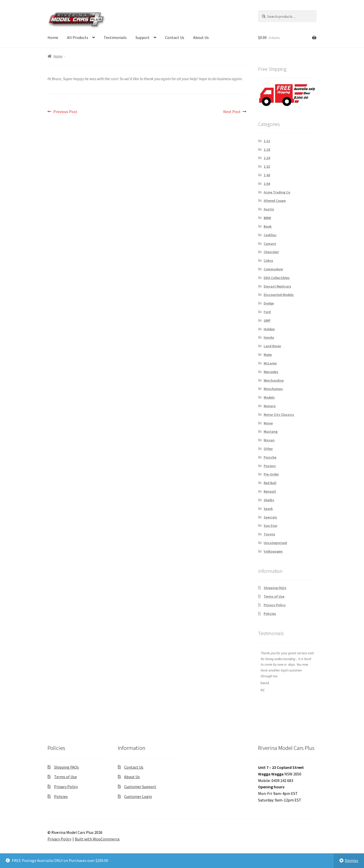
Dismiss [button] (351, 860)
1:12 (267, 141)
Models (269, 397)
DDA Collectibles (277, 278)
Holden (269, 329)
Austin (269, 209)
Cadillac (270, 235)
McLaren (270, 363)
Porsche (270, 457)
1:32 (267, 166)
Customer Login (138, 796)
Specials (270, 517)
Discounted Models (279, 295)
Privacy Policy (275, 605)
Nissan (269, 440)
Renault (270, 491)
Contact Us (175, 37)
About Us (201, 37)
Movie (268, 423)
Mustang (271, 431)
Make (268, 355)
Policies (270, 614)
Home (53, 37)
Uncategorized (275, 543)
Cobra (268, 261)
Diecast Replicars (277, 286)
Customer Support (140, 787)
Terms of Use (274, 596)
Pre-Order (271, 474)
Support (143, 37)
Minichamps (273, 389)
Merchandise (274, 380)
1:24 (267, 158)
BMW (267, 218)
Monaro (270, 406)
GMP (267, 320)
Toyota (269, 534)
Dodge (269, 303)
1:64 (267, 184)
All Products (78, 37)
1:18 (267, 149)
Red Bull (270, 483)
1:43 (267, 175)
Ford (267, 312)
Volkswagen (273, 551)
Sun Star (270, 526)
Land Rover (272, 346)
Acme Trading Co (277, 192)
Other (268, 449)
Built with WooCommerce (97, 839)
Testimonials (115, 37)
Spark (268, 509)
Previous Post (65, 112)
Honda (269, 337)
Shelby (269, 500)
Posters (270, 466)
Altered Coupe (275, 201)
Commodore (273, 269)
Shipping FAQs (275, 588)
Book (268, 226)
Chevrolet (271, 252)
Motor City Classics (279, 415)
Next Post (232, 112)
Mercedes (271, 372)
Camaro (270, 244)
